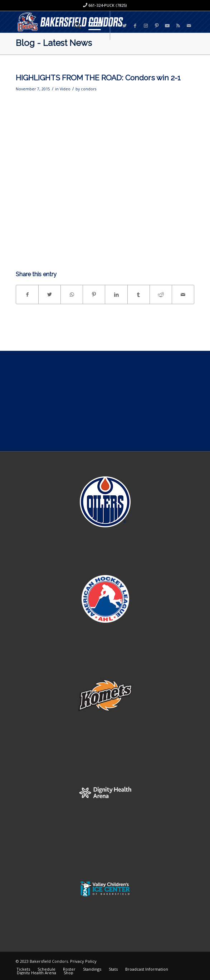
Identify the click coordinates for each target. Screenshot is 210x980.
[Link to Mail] (189, 26)
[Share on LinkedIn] (116, 295)
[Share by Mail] (183, 295)
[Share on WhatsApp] (72, 295)
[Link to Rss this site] (178, 26)
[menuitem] (74, 25)
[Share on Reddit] (161, 295)
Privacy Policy (83, 961)
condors (89, 89)
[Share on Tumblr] (139, 295)
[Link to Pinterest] (157, 26)
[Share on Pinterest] (94, 295)
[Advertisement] (105, 401)
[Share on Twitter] (50, 295)
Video (65, 89)
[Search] (74, 25)
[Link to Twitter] (124, 26)
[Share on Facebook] (27, 295)
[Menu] (91, 25)
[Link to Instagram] (146, 26)
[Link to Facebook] (135, 26)
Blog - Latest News (54, 43)
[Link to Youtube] (167, 26)
